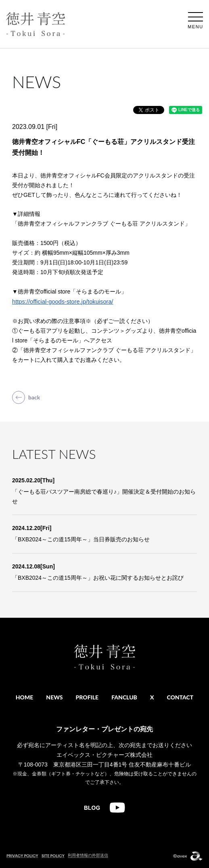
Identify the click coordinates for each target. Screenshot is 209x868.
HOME (25, 697)
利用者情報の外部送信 (88, 855)
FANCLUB (124, 697)
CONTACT (180, 697)
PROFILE (87, 697)
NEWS (54, 697)
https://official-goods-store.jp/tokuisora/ (63, 302)
